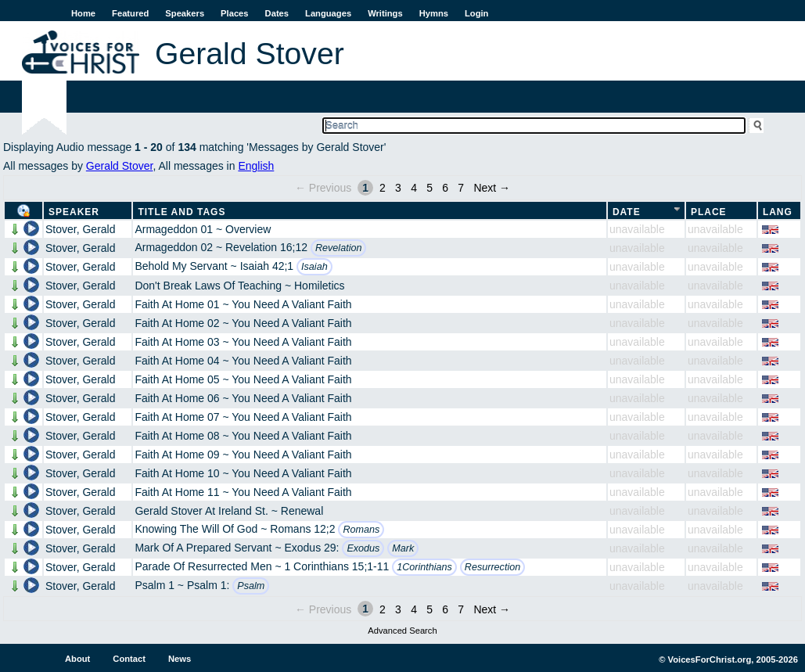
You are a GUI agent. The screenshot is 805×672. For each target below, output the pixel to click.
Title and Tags (181, 212)
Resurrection (492, 567)
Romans (361, 530)
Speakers (185, 13)
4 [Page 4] (414, 188)
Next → (492, 188)
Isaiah (314, 267)
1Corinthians (424, 567)
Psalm (251, 586)
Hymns (434, 13)
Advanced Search (402, 631)
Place (709, 212)
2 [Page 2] (383, 188)
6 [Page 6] (445, 188)
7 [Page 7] (461, 188)
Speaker (74, 212)
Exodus (363, 548)
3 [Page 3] (398, 188)
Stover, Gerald (81, 229)
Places (234, 13)
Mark (403, 548)
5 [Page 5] (429, 188)
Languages (328, 13)
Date (627, 212)
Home (83, 13)
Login (476, 13)
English (256, 166)
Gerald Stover (120, 166)
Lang (778, 212)
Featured (130, 13)
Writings (385, 13)
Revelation (339, 248)
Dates (277, 13)
